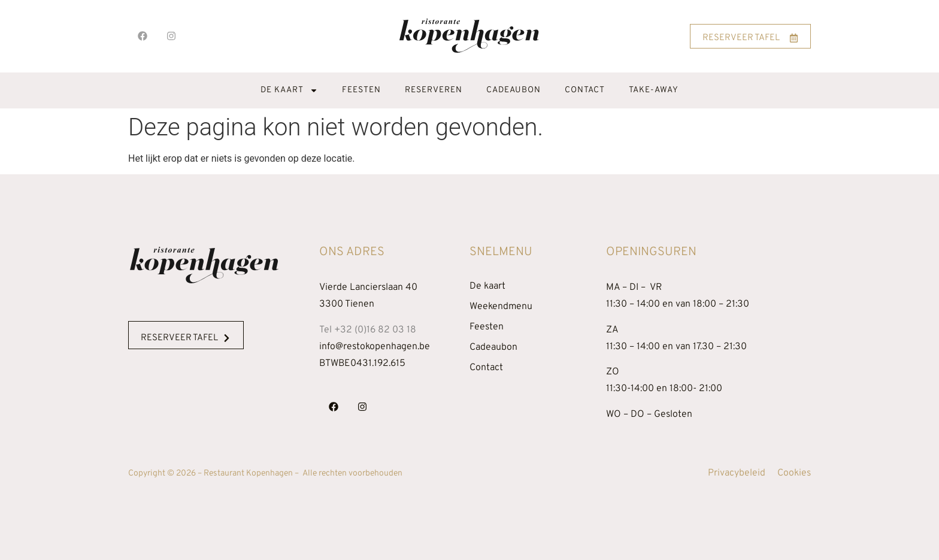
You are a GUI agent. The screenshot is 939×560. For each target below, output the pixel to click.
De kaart (289, 90)
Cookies (794, 473)
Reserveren (434, 90)
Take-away (654, 90)
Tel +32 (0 (368, 330)
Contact (585, 90)
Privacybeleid (737, 473)
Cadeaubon (514, 90)
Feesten (361, 90)
